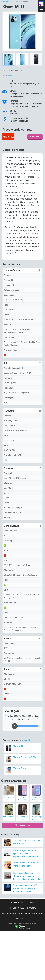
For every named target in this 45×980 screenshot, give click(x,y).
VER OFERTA (35, 137)
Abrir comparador (23, 825)
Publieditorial (16, 908)
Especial (32, 908)
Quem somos (17, 903)
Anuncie (31, 903)
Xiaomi (26, 740)
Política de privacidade (31, 913)
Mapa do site (22, 918)
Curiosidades (9, 913)
